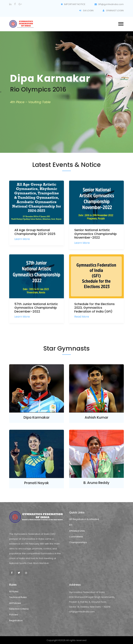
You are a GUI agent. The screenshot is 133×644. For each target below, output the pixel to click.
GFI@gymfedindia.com (109, 4)
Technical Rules (18, 597)
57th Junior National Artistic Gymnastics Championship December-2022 (36, 308)
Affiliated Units (77, 531)
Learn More (22, 239)
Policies (14, 615)
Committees (76, 537)
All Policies (15, 603)
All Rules (14, 591)
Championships (78, 542)
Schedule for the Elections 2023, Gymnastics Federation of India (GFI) (94, 308)
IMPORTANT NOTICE (73, 4)
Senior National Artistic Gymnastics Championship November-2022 (96, 234)
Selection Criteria (19, 609)
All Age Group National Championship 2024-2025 (35, 232)
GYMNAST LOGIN (113, 11)
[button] (121, 23)
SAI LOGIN (86, 11)
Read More (82, 317)
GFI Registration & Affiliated (84, 519)
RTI (71, 525)
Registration (16, 620)
